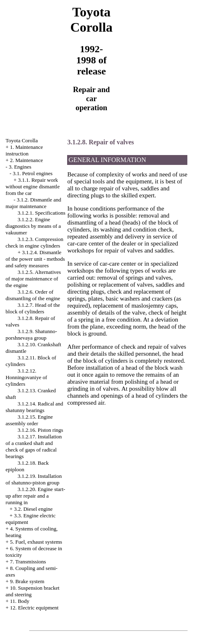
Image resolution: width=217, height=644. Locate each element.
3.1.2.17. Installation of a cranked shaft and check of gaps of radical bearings (34, 446)
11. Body (20, 601)
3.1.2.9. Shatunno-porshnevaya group (31, 335)
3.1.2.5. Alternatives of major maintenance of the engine (33, 279)
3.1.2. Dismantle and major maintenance (34, 203)
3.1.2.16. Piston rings (41, 430)
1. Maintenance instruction (24, 150)
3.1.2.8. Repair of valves (100, 142)
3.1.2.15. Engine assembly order (29, 420)
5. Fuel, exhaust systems (36, 542)
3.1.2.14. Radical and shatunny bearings (35, 407)
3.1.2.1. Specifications (42, 213)
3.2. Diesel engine (33, 509)
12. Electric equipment (34, 608)
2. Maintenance (26, 160)
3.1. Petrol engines (33, 173)
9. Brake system (27, 581)
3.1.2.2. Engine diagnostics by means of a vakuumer (33, 226)
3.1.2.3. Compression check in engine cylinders (35, 242)
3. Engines (20, 167)
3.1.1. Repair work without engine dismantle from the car (33, 186)
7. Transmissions (28, 562)
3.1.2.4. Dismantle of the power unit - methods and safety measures (35, 259)
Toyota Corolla (22, 140)
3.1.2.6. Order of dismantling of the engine (33, 295)
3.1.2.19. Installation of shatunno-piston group (34, 479)
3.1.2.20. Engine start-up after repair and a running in (36, 496)
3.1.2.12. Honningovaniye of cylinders (27, 377)
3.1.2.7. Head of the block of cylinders (33, 308)
